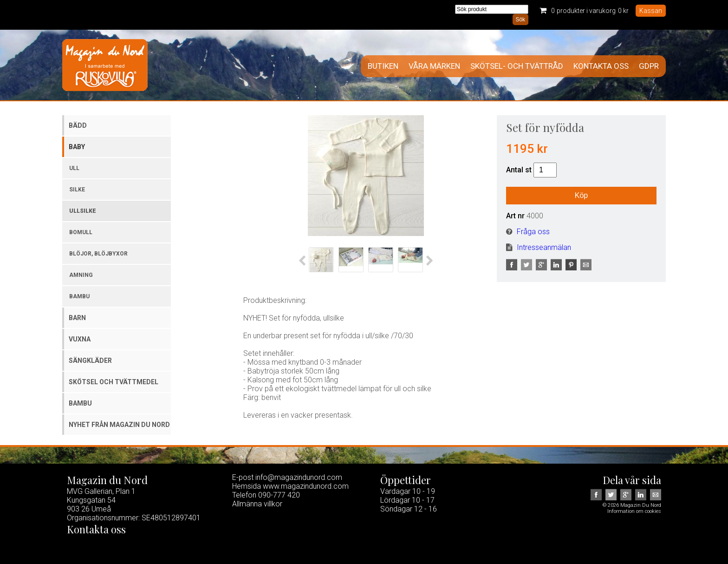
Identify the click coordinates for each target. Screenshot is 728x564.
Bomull (81, 232)
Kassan (651, 11)
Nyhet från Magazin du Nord (119, 425)
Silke (77, 190)
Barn (77, 318)
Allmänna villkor (257, 504)
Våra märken (434, 66)
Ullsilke (83, 211)
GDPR (649, 66)
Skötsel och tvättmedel (114, 382)
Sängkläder (90, 361)
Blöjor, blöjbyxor (98, 254)
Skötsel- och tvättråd (517, 66)
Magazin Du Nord (105, 65)
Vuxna (80, 339)
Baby (77, 147)
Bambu (79, 296)
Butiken (383, 66)
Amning (81, 275)
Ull (74, 168)
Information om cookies (634, 511)
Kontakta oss (601, 66)
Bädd (78, 125)
